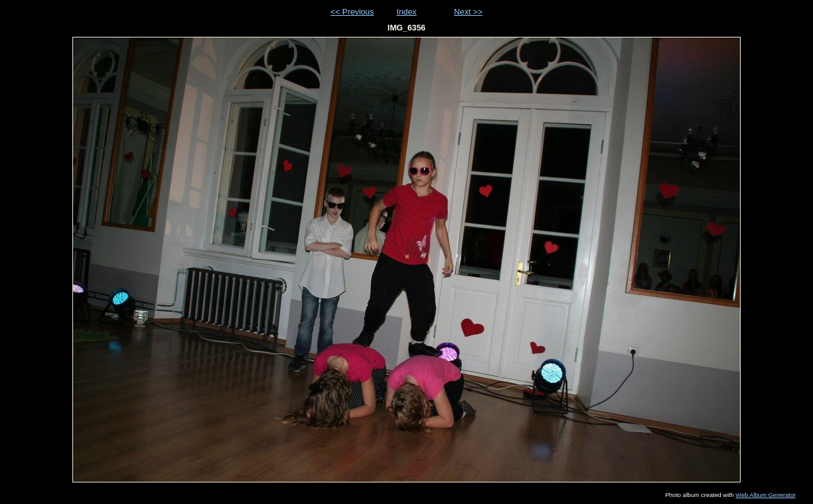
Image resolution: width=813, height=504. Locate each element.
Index (406, 12)
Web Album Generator (766, 495)
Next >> (468, 12)
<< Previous (352, 12)
